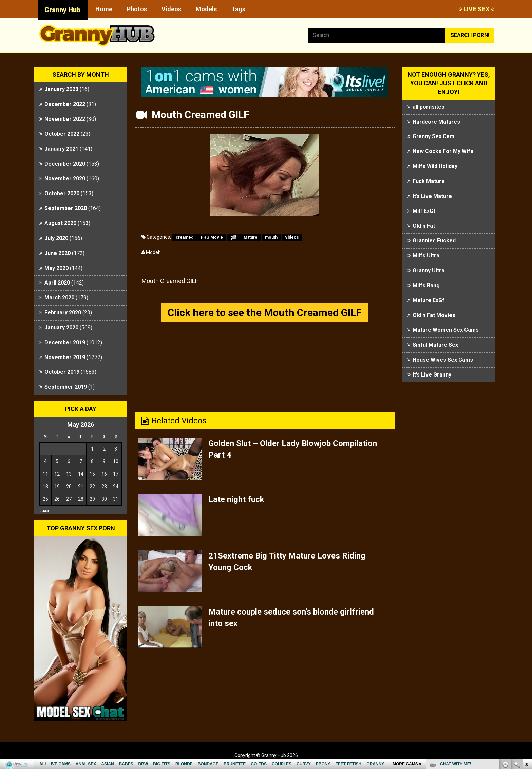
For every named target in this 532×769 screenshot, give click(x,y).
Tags (238, 9)
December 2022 (65, 104)
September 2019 (66, 387)
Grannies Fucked (434, 241)
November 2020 (65, 178)
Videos (171, 9)
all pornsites (429, 107)
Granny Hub (63, 10)
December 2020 (65, 164)
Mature (251, 237)
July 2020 (56, 238)
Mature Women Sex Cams (446, 330)
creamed (185, 237)
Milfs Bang (426, 285)
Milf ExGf (424, 211)
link (526, 663)
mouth (271, 237)
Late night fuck (236, 499)
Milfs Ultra (426, 255)
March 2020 (59, 298)
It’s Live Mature (432, 196)
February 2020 (63, 313)
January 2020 (61, 327)
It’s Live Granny (432, 375)
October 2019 (62, 372)
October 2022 (62, 134)
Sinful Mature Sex (435, 345)
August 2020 (60, 223)
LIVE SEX (477, 9)
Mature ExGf (429, 300)
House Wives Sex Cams (443, 360)
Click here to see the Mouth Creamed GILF (265, 313)
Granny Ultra (429, 270)
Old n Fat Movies (434, 315)
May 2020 (56, 268)
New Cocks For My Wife (443, 151)
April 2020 (57, 283)
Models (206, 9)
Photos (137, 9)
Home (104, 9)
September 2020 (66, 208)
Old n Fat (424, 226)
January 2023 (61, 89)
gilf (233, 237)
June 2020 (58, 253)
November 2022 (65, 119)
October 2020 (62, 193)
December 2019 (65, 342)
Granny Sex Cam (433, 136)
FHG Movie (212, 237)
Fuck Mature (429, 181)
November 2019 (65, 357)
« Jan (44, 511)
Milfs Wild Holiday (435, 166)
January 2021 (61, 149)
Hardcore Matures (436, 122)
